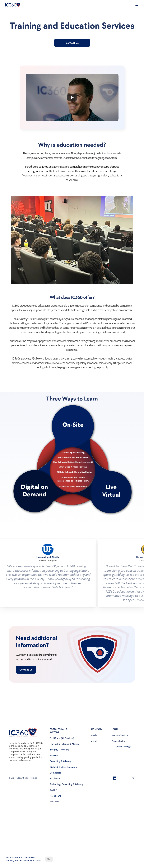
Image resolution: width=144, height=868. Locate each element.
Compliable (55, 773)
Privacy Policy (118, 741)
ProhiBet (54, 756)
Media (94, 736)
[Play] (72, 97)
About (94, 741)
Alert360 (54, 802)
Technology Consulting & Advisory (66, 784)
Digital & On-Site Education (63, 767)
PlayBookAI (55, 796)
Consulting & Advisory (61, 761)
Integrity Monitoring (59, 750)
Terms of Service (120, 736)
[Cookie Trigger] (123, 747)
